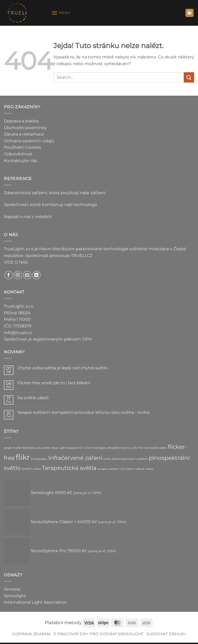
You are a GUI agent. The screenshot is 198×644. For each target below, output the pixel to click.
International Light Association (35, 602)
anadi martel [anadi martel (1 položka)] (13, 448)
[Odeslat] (189, 77)
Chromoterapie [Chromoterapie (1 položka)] (95, 448)
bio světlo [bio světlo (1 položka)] (44, 448)
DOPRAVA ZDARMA (31, 634)
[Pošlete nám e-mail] (27, 275)
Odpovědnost (18, 154)
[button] (61, 13)
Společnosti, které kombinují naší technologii (50, 205)
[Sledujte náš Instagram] (18, 275)
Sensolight (15, 596)
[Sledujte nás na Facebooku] (9, 275)
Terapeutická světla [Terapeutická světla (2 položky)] (69, 468)
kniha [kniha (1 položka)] (107, 459)
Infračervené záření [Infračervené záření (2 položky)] (75, 458)
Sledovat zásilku (166, 634)
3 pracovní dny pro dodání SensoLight (98, 634)
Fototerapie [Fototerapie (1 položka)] (39, 459)
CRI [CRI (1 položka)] (134, 448)
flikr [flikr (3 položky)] (23, 457)
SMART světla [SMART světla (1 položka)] (31, 469)
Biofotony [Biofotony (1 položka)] (29, 448)
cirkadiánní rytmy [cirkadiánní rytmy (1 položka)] (119, 448)
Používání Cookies (22, 147)
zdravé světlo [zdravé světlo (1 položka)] (144, 469)
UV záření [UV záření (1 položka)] (127, 469)
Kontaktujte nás (20, 161)
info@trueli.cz (18, 333)
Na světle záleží (33, 398)
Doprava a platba (21, 121)
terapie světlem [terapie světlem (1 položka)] (108, 469)
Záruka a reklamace (24, 134)
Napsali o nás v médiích (28, 217)
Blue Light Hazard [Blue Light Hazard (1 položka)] (64, 448)
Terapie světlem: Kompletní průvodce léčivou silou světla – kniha (83, 412)
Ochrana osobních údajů (29, 141)
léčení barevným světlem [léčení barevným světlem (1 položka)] (130, 459)
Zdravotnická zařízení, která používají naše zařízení (55, 193)
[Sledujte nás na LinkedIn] (36, 275)
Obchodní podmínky (25, 128)
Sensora (12, 589)
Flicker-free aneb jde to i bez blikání (54, 383)
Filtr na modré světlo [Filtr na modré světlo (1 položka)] (152, 448)
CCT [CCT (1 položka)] (80, 448)
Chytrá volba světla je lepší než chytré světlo (62, 368)
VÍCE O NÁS (16, 262)
